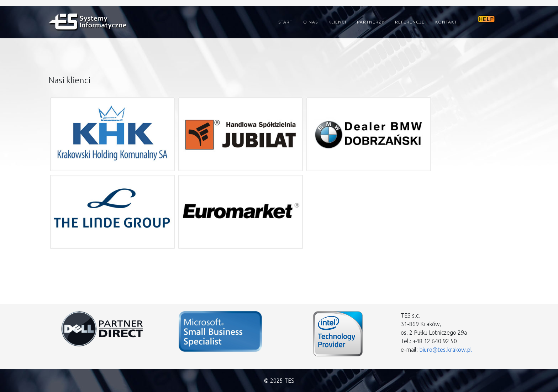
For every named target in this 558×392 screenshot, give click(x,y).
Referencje (410, 22)
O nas (310, 22)
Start (285, 22)
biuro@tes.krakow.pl (446, 350)
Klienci (337, 22)
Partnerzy (371, 22)
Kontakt (446, 22)
